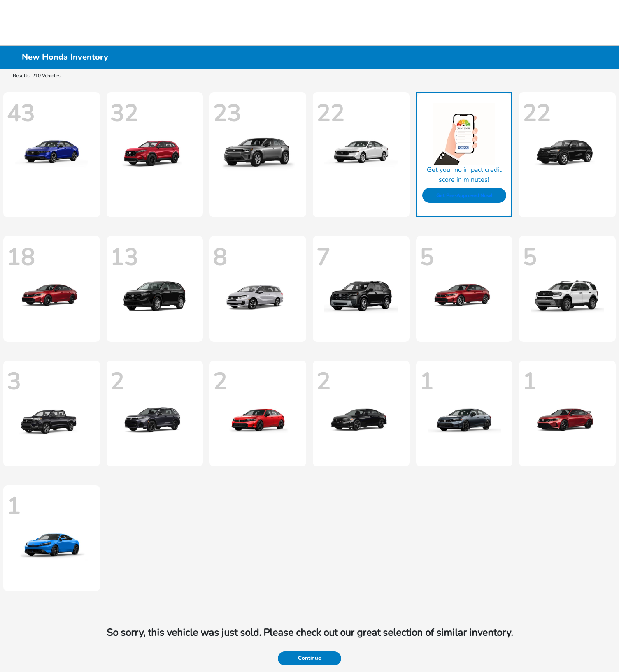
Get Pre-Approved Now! (464, 195)
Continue (309, 658)
